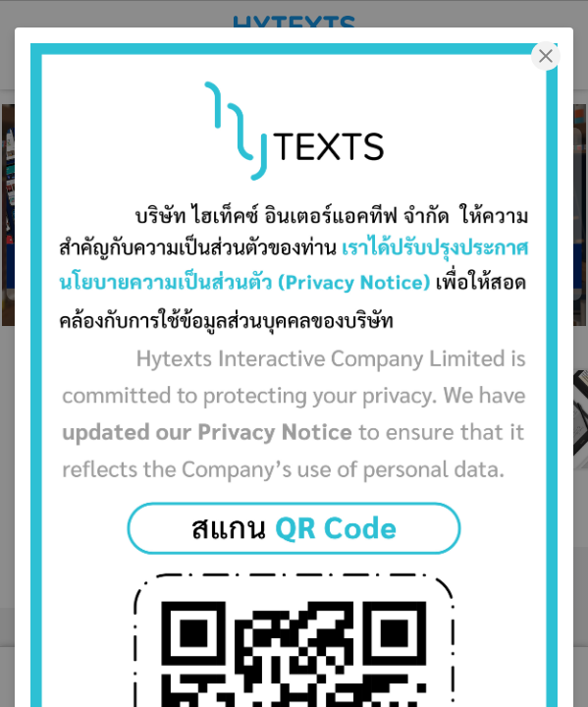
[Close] (546, 55)
